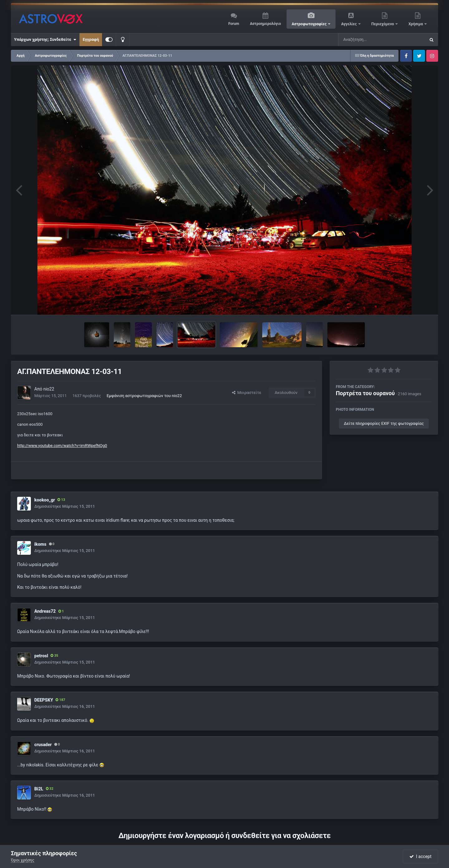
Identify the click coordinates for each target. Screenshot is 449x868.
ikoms (40, 544)
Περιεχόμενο (383, 24)
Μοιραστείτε (247, 393)
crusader (43, 745)
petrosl (41, 656)
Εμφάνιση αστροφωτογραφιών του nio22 (144, 396)
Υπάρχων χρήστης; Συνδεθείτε (45, 40)
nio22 (49, 389)
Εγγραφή (91, 39)
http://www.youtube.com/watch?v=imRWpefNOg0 (62, 446)
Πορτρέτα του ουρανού (365, 393)
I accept (420, 856)
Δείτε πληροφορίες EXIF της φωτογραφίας (384, 423)
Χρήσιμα (416, 24)
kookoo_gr (45, 500)
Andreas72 (45, 611)
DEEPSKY (44, 700)
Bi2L (39, 789)
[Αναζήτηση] (369, 40)
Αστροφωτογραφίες (310, 24)
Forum (234, 24)
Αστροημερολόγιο (265, 24)
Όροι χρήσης (23, 860)
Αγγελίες (349, 24)
